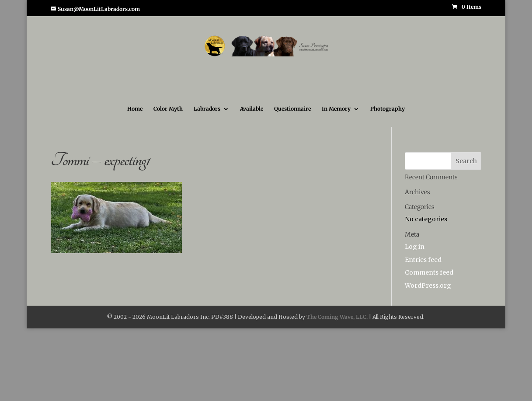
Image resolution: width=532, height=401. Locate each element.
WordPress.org (428, 286)
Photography (388, 109)
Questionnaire (292, 109)
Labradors (207, 109)
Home (135, 109)
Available (252, 109)
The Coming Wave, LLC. (337, 317)
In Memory (336, 109)
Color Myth (168, 109)
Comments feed (429, 272)
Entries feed (423, 260)
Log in (415, 247)
